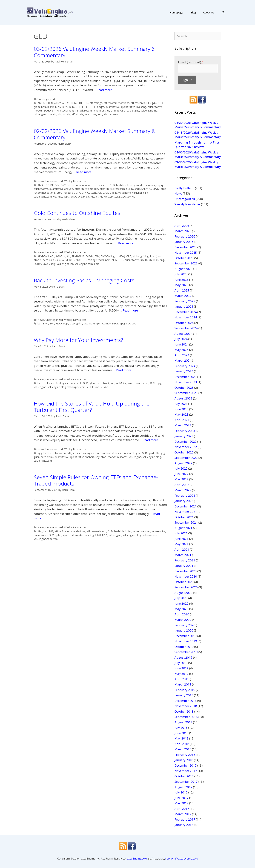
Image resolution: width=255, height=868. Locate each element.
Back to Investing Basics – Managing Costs (84, 280)
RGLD (144, 260)
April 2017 (182, 809)
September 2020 (186, 587)
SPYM (56, 111)
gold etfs (154, 453)
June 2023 (181, 409)
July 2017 (181, 792)
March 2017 (183, 814)
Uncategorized (46, 99)
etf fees (48, 383)
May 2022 (181, 479)
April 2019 (182, 679)
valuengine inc (149, 111)
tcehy (94, 193)
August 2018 (183, 722)
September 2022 (186, 458)
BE (47, 185)
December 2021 (186, 506)
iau (58, 260)
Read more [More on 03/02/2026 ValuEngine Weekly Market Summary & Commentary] (104, 90)
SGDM (38, 264)
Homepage (176, 12)
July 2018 (181, 728)
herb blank (47, 107)
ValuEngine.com (137, 859)
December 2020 (186, 571)
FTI (148, 103)
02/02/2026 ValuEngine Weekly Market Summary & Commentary (95, 134)
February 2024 (185, 366)
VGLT (90, 387)
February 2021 (185, 560)
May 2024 (181, 350)
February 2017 (185, 819)
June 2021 (181, 539)
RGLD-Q (153, 260)
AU (64, 103)
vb (55, 114)
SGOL (46, 264)
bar (40, 323)
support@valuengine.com (181, 859)
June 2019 (181, 668)
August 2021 (183, 528)
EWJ (52, 323)
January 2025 (184, 306)
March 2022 (183, 490)
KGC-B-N (81, 260)
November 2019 (186, 641)
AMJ (40, 531)
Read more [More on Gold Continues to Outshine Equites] (126, 243)
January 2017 (184, 825)
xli (77, 114)
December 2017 (186, 765)
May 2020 (181, 609)
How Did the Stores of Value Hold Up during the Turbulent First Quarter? (92, 407)
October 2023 (184, 388)
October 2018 (184, 711)
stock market (76, 535)
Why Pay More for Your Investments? (78, 340)
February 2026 (185, 236)
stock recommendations (91, 111)
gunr (37, 457)
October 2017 (184, 776)
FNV (97, 256)
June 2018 (181, 733)
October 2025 (184, 258)
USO (123, 111)
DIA (51, 531)
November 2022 (186, 447)
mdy (108, 323)
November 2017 (186, 771)
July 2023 (181, 404)
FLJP (66, 323)
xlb (59, 114)
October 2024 (184, 323)
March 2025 (183, 296)
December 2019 (186, 636)
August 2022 (183, 463)
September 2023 (186, 393)
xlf (73, 114)
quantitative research (112, 189)
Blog (193, 12)
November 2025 (186, 252)
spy (128, 323)
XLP (87, 114)
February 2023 (185, 431)
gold (143, 256)
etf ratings (96, 103)
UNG (98, 535)
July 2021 (181, 533)
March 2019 (183, 684)
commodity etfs (68, 453)
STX (78, 193)
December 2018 (186, 701)
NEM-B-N (118, 260)
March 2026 (183, 231)
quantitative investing (134, 107)
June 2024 (181, 344)
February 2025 (185, 301)
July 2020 (181, 598)
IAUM (65, 260)
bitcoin (48, 453)
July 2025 (181, 274)
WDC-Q (75, 197)
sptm (58, 535)
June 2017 (181, 798)
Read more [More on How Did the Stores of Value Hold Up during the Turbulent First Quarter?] (150, 440)
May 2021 (181, 544)
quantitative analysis (61, 189)
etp (104, 531)
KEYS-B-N (68, 107)
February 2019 (185, 690)
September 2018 (186, 717)
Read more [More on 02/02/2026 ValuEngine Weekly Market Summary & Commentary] (84, 172)
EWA (46, 323)
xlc (64, 114)
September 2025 (186, 263)
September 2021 (186, 522)
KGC (72, 260)
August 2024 (183, 334)
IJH (98, 323)
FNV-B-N (106, 256)
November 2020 (186, 576)
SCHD (47, 111)
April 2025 (182, 290)
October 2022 (184, 452)
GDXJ (122, 256)
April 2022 (182, 485)
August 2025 (183, 269)
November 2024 (186, 317)
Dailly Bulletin (184, 188)
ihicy (133, 185)
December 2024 (186, 312)
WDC (67, 197)
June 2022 (181, 474)
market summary (147, 185)
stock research (65, 193)
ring (162, 260)
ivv (103, 323)
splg (53, 264)
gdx (154, 103)
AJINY (58, 103)
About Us (209, 12)
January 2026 (184, 242)
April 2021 (182, 549)
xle (69, 114)
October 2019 (184, 647)
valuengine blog (57, 387)
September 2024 (186, 328)
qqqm (101, 107)
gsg (163, 453)
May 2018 (181, 738)
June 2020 (181, 603)
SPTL (153, 383)
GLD (160, 103)
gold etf (152, 256)
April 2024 (182, 355)
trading (90, 535)
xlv (105, 114)
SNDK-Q (146, 189)
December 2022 (186, 442)
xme (115, 114)
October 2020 (184, 582)
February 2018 (185, 755)
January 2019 (184, 695)
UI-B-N (115, 111)
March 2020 (183, 620)
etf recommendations (116, 103)
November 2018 (186, 706)
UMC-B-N (111, 193)
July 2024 (181, 339)
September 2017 (186, 782)
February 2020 (185, 625)
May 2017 (181, 803)
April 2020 (182, 614)
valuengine (133, 111)
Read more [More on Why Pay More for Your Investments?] (124, 370)
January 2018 (184, 760)
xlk (82, 114)
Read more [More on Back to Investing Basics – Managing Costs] (130, 310)
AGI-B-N (48, 103)
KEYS (58, 107)
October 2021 (184, 517)
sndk (137, 189)
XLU (100, 114)
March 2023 (183, 425)
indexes (156, 531)
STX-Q (85, 193)
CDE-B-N (83, 103)
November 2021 (186, 512)
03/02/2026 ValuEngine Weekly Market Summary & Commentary (95, 52)
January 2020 (184, 630)
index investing (142, 531)
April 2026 (182, 226)
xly (110, 114)
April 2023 (182, 420)
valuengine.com (43, 114)
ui (108, 111)
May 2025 (181, 285)
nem (108, 260)
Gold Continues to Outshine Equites (77, 213)
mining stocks (96, 260)
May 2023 (181, 414)
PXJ (94, 107)
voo (134, 323)
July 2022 (181, 468)
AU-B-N (71, 103)
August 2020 (183, 593)
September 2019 (186, 652)
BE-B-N (55, 185)
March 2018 (183, 749)
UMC (101, 193)
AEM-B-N (43, 256)
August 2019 (183, 657)
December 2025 (186, 247)
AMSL (41, 185)
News (41, 181)
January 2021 (184, 566)
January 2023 (184, 436)
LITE (78, 107)
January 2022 (184, 501)
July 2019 (181, 663)
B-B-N (89, 256)
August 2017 (183, 787)
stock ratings (68, 111)
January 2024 (184, 371)
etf (56, 531)
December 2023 (186, 377)
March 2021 (183, 555)
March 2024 (183, 360)
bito (55, 453)
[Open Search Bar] (223, 12)
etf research (138, 103)
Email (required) (191, 62)
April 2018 (182, 744)
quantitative (113, 107)
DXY (63, 185)
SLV (52, 535)
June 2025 (181, 280)
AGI (40, 103)
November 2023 (186, 382)
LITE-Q (86, 107)
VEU (60, 197)
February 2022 (185, 496)
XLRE (93, 114)
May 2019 (181, 674)
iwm (130, 383)
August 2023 (183, 398)
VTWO (104, 387)
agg (40, 453)
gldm (37, 107)
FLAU (59, 323)
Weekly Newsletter (75, 181)
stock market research (114, 457)
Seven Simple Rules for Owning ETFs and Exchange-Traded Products (96, 480)
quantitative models (86, 189)
